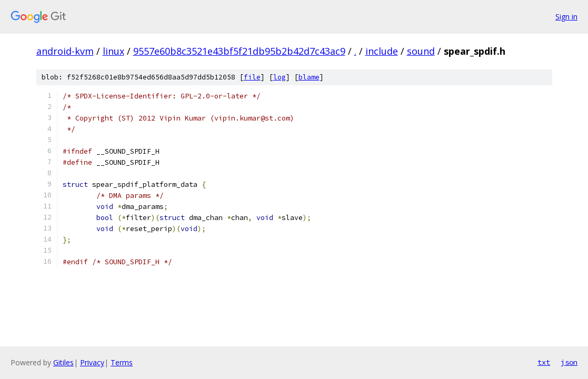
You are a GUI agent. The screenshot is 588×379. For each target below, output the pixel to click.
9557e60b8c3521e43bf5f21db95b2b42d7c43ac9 (239, 51)
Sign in (566, 17)
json (569, 362)
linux (113, 51)
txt (544, 362)
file (252, 77)
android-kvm (65, 51)
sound (421, 51)
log (280, 77)
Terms (122, 362)
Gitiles (63, 362)
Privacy (92, 362)
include (382, 51)
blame (309, 77)
